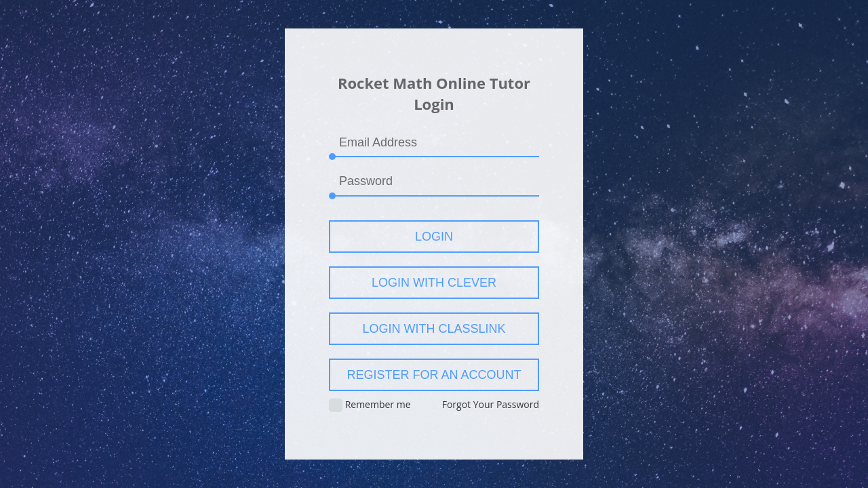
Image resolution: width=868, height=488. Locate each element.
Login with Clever (434, 283)
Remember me (370, 405)
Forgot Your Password (491, 404)
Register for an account (434, 375)
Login (434, 237)
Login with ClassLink (434, 329)
